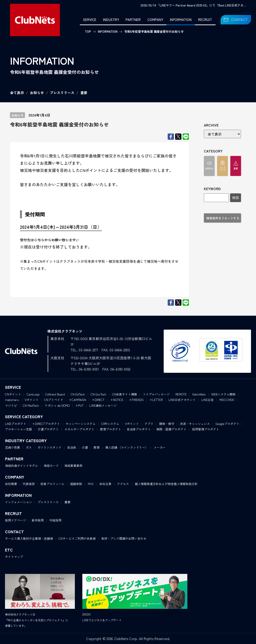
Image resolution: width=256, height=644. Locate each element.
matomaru (12, 400)
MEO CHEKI (227, 400)
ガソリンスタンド (49, 447)
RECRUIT (205, 20)
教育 (97, 447)
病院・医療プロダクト (171, 429)
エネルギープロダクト (79, 429)
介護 (85, 447)
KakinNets (199, 394)
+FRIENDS (136, 400)
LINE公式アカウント (182, 400)
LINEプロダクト (16, 424)
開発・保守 (167, 424)
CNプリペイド (54, 400)
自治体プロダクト (139, 429)
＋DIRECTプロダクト (46, 424)
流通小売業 (12, 447)
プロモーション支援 (18, 429)
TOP (88, 31)
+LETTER (156, 400)
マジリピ (11, 405)
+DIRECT (98, 400)
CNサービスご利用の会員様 (77, 538)
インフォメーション (18, 502)
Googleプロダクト (227, 424)
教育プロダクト (111, 429)
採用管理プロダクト (206, 429)
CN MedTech (31, 405)
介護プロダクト (48, 429)
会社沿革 (105, 484)
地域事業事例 (73, 465)
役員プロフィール (52, 484)
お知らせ (37, 93)
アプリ (149, 424)
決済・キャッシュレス (195, 424)
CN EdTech (78, 394)
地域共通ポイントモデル (21, 465)
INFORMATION (181, 20)
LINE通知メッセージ (103, 405)
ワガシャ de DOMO (57, 405)
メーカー (160, 447)
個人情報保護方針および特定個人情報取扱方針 (166, 484)
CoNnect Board (55, 394)
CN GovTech (98, 394)
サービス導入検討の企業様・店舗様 (29, 538)
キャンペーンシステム (81, 424)
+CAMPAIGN (77, 400)
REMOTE (181, 394)
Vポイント (32, 400)
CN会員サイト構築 (125, 394)
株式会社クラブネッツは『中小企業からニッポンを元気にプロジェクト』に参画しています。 (37, 620)
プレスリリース (62, 93)
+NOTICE (117, 400)
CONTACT (239, 20)
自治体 (72, 447)
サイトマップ (14, 557)
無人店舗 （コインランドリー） (127, 447)
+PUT (79, 405)
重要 (84, 93)
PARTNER (133, 20)
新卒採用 (38, 520)
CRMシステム (110, 424)
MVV (91, 484)
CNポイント (13, 394)
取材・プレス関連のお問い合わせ (124, 538)
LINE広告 (207, 400)
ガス (29, 447)
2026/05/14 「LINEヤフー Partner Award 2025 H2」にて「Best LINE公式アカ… (193, 5)
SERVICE (90, 20)
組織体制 (76, 484)
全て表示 (17, 93)
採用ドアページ (15, 520)
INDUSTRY (111, 20)
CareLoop (33, 394)
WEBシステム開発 (223, 394)
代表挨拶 (29, 484)
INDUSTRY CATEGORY (26, 440)
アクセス (123, 484)
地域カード (51, 465)
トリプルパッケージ (156, 394)
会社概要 (11, 484)
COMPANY (155, 20)
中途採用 (55, 520)
